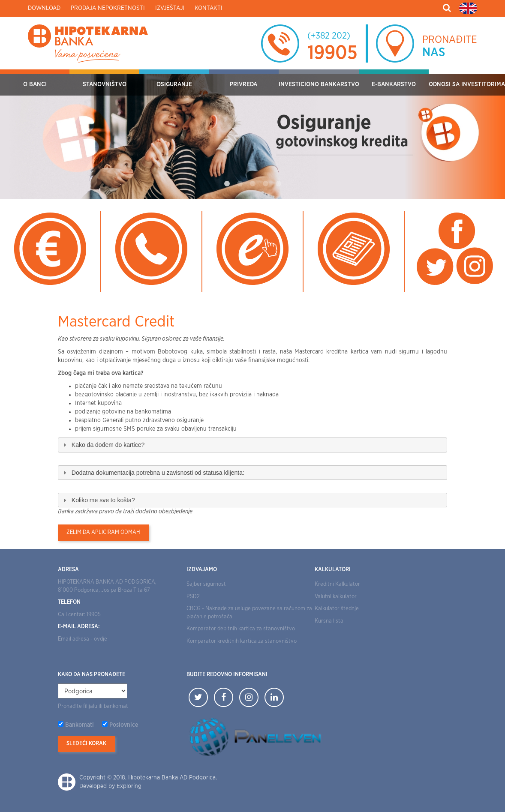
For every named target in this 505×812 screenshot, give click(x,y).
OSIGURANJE (174, 84)
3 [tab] (252, 184)
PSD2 (193, 597)
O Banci (35, 84)
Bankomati (80, 725)
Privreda (243, 84)
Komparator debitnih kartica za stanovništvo (241, 629)
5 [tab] (278, 184)
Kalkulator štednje (337, 609)
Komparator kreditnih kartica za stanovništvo (242, 641)
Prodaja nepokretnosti (108, 8)
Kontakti (209, 8)
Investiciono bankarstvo (319, 84)
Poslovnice (124, 725)
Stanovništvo (105, 84)
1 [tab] (227, 184)
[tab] (252, 445)
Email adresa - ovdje (83, 639)
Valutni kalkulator (336, 597)
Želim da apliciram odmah (103, 532)
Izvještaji (170, 8)
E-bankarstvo (394, 84)
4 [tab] (265, 184)
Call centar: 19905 (79, 615)
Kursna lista (329, 621)
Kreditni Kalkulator (337, 584)
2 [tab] (240, 184)
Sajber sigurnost (206, 584)
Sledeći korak (86, 744)
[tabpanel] (252, 134)
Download (44, 8)
